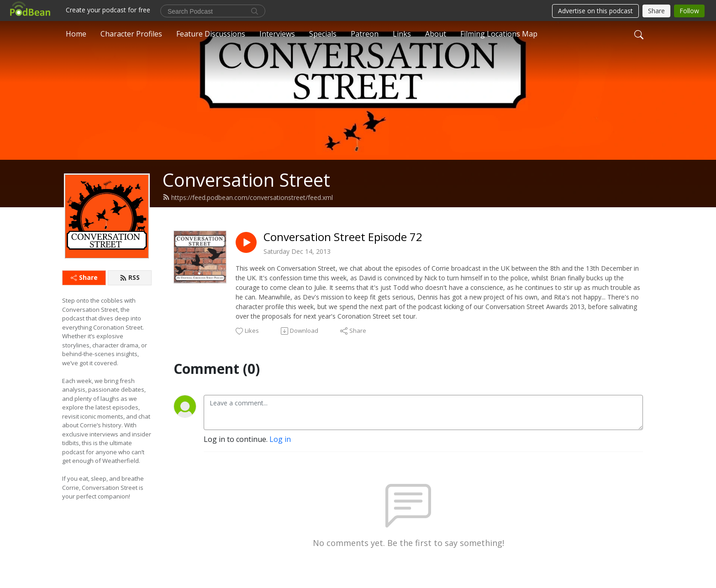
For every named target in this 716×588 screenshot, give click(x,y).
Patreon (365, 34)
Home (76, 34)
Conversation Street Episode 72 (343, 237)
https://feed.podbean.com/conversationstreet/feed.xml (248, 197)
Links (402, 34)
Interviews (277, 34)
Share (84, 277)
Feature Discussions (211, 34)
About (436, 34)
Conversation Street (246, 180)
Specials (323, 34)
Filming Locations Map (499, 34)
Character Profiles (131, 34)
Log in (280, 439)
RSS (130, 277)
